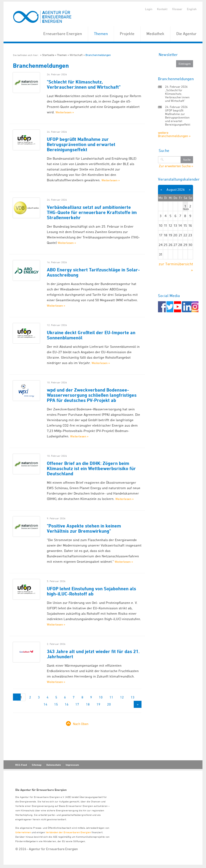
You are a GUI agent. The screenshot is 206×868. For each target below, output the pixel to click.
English (192, 9)
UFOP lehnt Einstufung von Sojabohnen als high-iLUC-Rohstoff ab (91, 591)
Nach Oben (81, 724)
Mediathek (155, 34)
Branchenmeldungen (98, 55)
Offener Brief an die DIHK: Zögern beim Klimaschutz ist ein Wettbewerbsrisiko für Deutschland (91, 468)
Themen (101, 34)
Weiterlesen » (65, 112)
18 (88, 704)
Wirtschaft (76, 55)
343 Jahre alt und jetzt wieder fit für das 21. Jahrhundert (93, 654)
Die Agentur (186, 34)
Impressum (72, 765)
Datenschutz (54, 765)
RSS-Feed (21, 765)
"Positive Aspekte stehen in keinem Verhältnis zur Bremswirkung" (84, 528)
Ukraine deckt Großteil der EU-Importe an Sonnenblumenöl (91, 335)
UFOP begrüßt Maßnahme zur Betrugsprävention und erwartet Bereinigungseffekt (81, 144)
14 (45, 704)
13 (133, 697)
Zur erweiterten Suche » (176, 166)
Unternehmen (23, 832)
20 (109, 704)
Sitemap (37, 765)
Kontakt (162, 9)
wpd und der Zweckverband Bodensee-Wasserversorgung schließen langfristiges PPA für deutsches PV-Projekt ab (92, 395)
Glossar (177, 9)
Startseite (48, 55)
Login (149, 9)
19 (98, 704)
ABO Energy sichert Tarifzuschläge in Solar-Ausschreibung (93, 272)
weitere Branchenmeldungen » (174, 134)
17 (77, 704)
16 (67, 704)
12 (122, 697)
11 (111, 697)
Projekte (127, 34)
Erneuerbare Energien (63, 34)
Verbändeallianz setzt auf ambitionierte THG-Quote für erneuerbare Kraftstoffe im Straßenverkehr (92, 212)
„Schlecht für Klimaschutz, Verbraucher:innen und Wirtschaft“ (177, 95)
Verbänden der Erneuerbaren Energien (68, 832)
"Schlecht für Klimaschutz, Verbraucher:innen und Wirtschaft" (84, 84)
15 (56, 704)
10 (101, 697)
